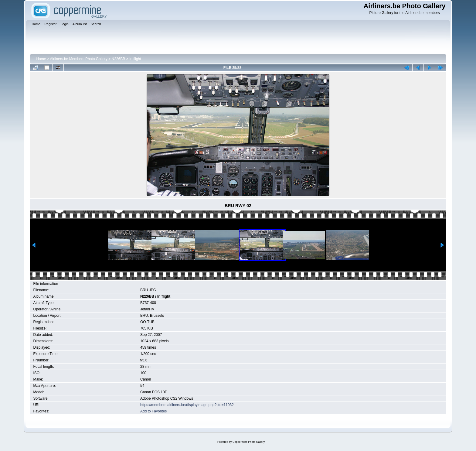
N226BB (119, 59)
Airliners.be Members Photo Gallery (78, 59)
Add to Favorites (153, 411)
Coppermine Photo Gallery (249, 442)
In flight (135, 59)
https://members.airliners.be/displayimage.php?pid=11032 (187, 405)
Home (41, 59)
